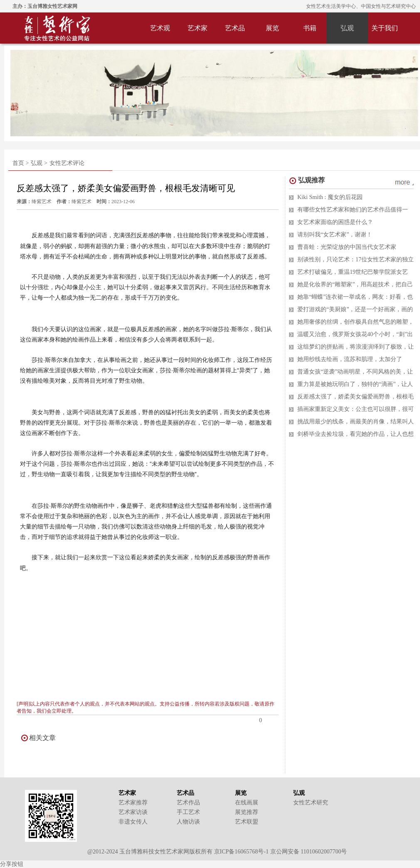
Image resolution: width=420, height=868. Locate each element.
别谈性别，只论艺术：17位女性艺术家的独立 (356, 259)
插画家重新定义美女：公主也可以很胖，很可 (356, 409)
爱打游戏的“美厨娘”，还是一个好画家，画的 (355, 309)
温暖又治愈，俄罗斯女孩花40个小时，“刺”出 (355, 334)
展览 (272, 28)
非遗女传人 (133, 822)
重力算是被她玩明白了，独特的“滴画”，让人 (355, 384)
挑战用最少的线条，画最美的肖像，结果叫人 (356, 422)
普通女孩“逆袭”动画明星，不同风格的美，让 (355, 372)
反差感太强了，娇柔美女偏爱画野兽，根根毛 (356, 397)
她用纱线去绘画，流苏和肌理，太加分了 (350, 359)
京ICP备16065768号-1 (241, 852)
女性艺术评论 (67, 163)
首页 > (21, 163)
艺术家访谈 (133, 812)
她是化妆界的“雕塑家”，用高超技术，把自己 (355, 284)
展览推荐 (247, 812)
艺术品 (235, 28)
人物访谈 (188, 822)
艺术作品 (188, 803)
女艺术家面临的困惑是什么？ (335, 222)
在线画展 (247, 803)
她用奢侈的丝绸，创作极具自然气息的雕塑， (356, 322)
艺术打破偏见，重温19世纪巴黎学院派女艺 (353, 272)
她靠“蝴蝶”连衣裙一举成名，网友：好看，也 (355, 297)
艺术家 (198, 28)
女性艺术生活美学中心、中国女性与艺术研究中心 (361, 6)
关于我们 (385, 28)
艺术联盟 (247, 822)
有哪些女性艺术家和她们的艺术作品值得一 (353, 210)
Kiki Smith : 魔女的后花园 (330, 197)
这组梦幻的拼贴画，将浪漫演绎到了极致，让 (356, 347)
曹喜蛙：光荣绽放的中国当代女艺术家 (347, 247)
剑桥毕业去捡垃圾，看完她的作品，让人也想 (356, 434)
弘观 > (39, 163)
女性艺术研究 (311, 803)
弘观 (347, 28)
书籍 (310, 28)
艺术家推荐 (133, 803)
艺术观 (160, 28)
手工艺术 (188, 812)
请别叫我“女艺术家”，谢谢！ (335, 235)
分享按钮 (12, 864)
